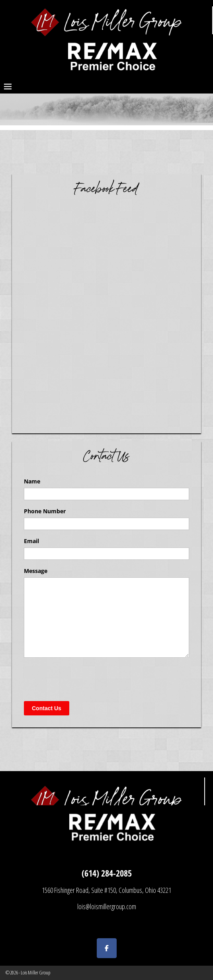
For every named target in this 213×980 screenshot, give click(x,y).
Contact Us (47, 708)
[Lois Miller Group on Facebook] (107, 948)
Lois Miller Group (35, 972)
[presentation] (84, 679)
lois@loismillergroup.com (107, 906)
